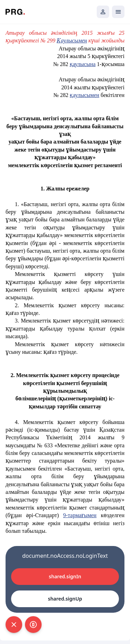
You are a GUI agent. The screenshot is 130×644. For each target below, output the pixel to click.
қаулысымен (84, 95)
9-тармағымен (80, 515)
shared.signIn (65, 576)
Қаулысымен (72, 40)
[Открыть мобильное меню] (118, 12)
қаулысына (83, 64)
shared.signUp (65, 599)
